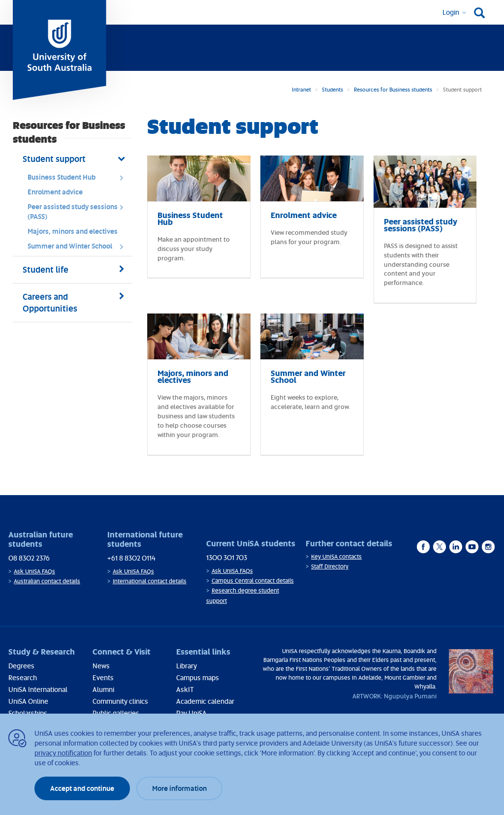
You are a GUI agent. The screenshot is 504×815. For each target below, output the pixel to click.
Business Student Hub (79, 180)
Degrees (21, 666)
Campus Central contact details (253, 580)
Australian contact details (47, 581)
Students (332, 89)
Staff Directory (330, 566)
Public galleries (116, 713)
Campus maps (198, 677)
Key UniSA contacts (336, 556)
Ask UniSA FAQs (34, 571)
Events (103, 677)
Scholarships (28, 713)
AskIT (185, 689)
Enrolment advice (55, 192)
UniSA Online (28, 701)
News (101, 666)
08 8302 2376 (29, 558)
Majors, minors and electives (73, 231)
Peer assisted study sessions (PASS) (79, 211)
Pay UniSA (191, 713)
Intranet (301, 89)
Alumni (103, 689)
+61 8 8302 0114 (131, 558)
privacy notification (63, 753)
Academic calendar (205, 701)
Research (23, 677)
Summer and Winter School (79, 249)
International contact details (150, 581)
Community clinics (120, 701)
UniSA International (38, 689)
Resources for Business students (393, 89)
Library (187, 666)
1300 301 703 (227, 557)
